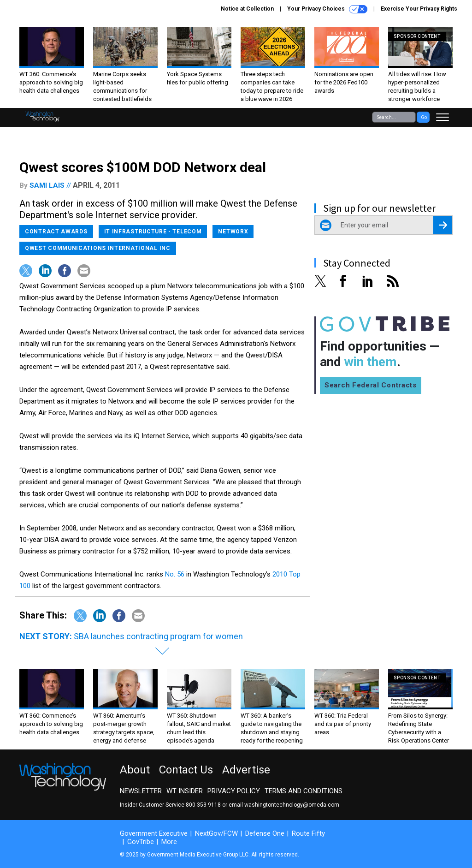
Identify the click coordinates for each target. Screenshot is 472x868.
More (169, 842)
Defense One (265, 833)
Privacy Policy (234, 791)
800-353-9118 (203, 805)
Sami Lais (47, 185)
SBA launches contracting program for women (158, 636)
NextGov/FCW (216, 833)
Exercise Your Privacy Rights (419, 9)
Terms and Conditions (304, 791)
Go (424, 117)
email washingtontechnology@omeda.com (284, 805)
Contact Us (186, 770)
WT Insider (185, 791)
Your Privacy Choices (327, 9)
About (135, 770)
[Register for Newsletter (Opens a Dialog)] (443, 225)
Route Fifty (308, 833)
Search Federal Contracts (371, 385)
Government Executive (154, 833)
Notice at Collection (247, 9)
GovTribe (141, 842)
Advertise (246, 770)
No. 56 (175, 574)
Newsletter (141, 791)
